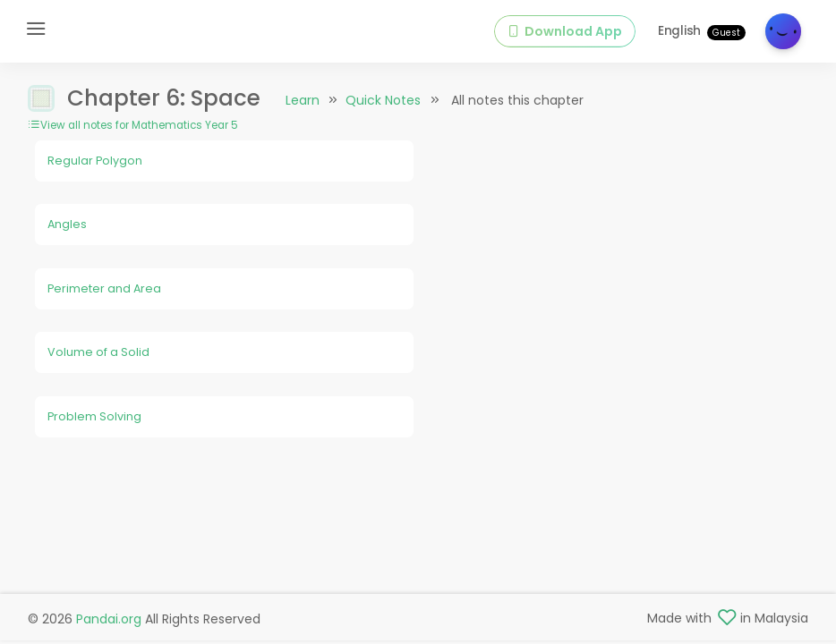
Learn (303, 100)
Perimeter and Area (104, 288)
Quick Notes (383, 100)
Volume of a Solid (98, 352)
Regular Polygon (95, 161)
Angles (67, 224)
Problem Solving (94, 416)
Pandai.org (109, 619)
